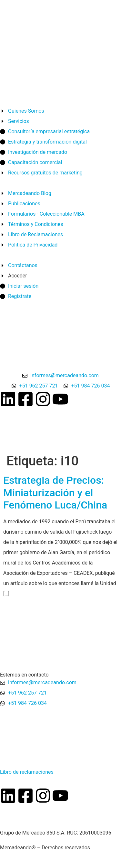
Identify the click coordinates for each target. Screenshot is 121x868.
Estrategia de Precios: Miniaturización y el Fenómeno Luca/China (55, 493)
